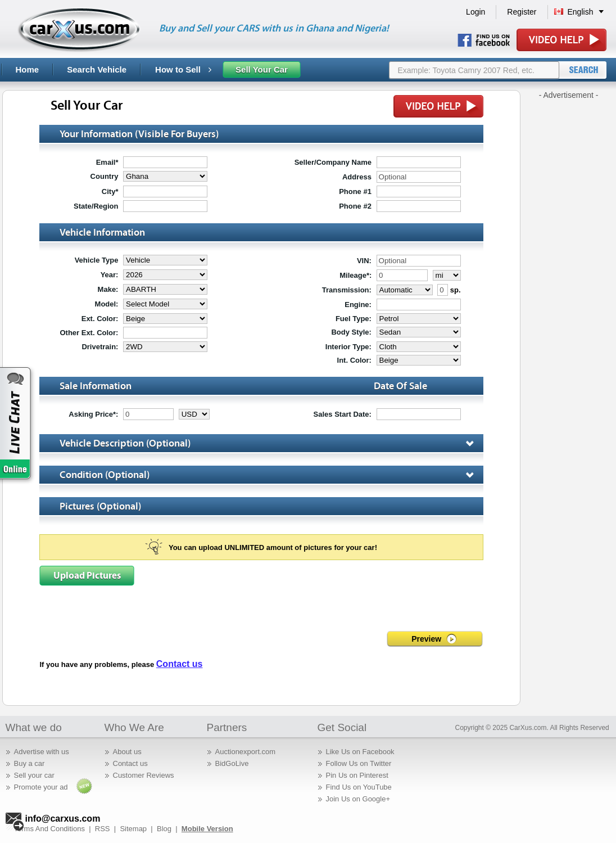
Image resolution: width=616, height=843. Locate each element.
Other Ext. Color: (89, 333)
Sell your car (34, 775)
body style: (351, 332)
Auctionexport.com (246, 752)
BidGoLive (232, 763)
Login (475, 12)
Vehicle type (97, 260)
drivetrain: (100, 347)
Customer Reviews (144, 775)
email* (107, 162)
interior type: (348, 347)
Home (28, 69)
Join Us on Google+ (358, 799)
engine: (358, 305)
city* (110, 191)
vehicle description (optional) (271, 443)
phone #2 (355, 206)
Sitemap (133, 829)
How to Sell (183, 69)
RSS (103, 829)
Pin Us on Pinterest (357, 775)
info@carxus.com (63, 819)
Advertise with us (42, 752)
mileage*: (355, 275)
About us (127, 752)
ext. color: (100, 319)
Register (522, 12)
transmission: (347, 290)
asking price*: (93, 414)
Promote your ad (41, 787)
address (357, 177)
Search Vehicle (97, 69)
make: (108, 289)
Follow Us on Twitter (359, 763)
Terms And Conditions (49, 829)
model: (107, 304)
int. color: (354, 360)
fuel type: (354, 319)
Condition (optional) (271, 475)
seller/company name (333, 162)
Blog (164, 829)
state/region (96, 206)
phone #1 (355, 191)
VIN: (364, 261)
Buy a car (30, 763)
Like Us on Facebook (360, 752)
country (105, 176)
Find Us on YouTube (359, 787)
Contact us (180, 664)
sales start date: (343, 414)
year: (110, 275)
